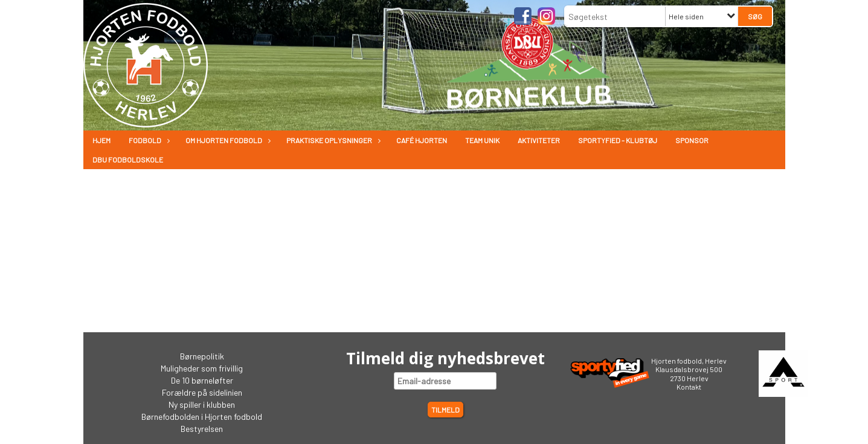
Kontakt (689, 387)
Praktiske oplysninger (332, 140)
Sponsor (692, 140)
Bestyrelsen (202, 429)
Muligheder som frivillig (202, 368)
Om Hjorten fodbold (227, 140)
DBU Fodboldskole (128, 159)
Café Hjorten (422, 140)
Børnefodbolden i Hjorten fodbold (202, 417)
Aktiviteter (539, 140)
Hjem (101, 140)
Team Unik (482, 140)
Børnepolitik (202, 356)
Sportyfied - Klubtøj (618, 140)
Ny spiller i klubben (202, 404)
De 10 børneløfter (202, 380)
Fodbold (148, 140)
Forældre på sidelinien (202, 392)
